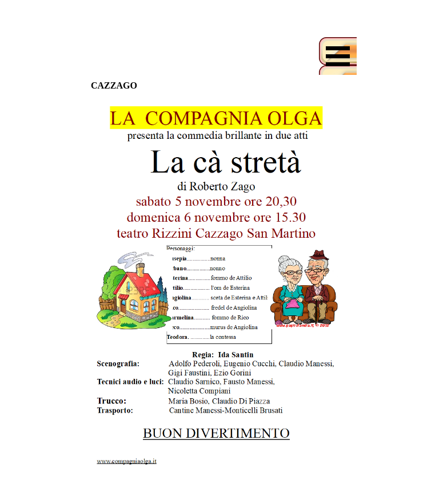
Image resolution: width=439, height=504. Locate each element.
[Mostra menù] (338, 56)
